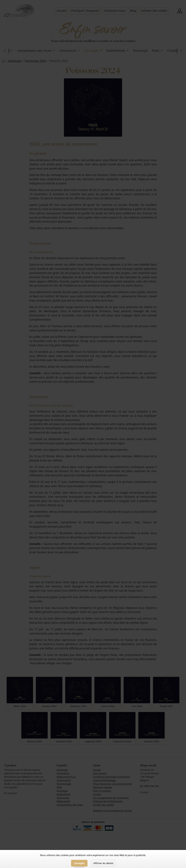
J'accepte (79, 863)
